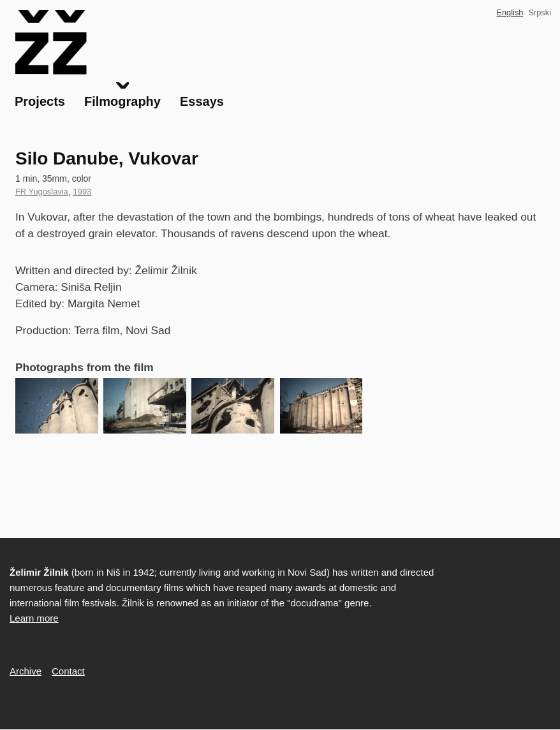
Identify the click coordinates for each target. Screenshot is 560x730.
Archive (26, 671)
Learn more (34, 618)
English (510, 12)
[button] (57, 406)
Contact (68, 671)
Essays (202, 101)
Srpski (540, 12)
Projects (40, 101)
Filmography (122, 101)
